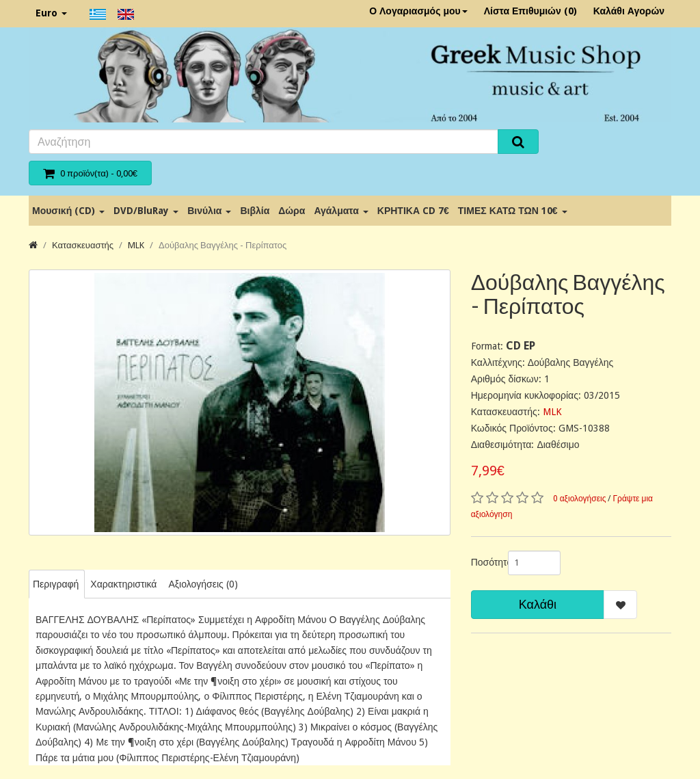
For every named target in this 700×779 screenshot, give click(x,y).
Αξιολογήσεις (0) (203, 584)
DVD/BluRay (146, 211)
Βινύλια (209, 211)
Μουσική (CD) (68, 211)
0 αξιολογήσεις (580, 499)
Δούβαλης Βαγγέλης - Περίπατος (223, 245)
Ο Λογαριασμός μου (418, 11)
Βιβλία (255, 211)
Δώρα (292, 211)
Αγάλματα (341, 211)
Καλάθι (538, 604)
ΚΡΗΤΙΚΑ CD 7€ (413, 211)
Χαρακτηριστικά (123, 584)
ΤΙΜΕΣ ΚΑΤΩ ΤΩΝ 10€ (513, 211)
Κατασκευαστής (83, 245)
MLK (136, 245)
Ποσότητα (484, 562)
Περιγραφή (56, 584)
